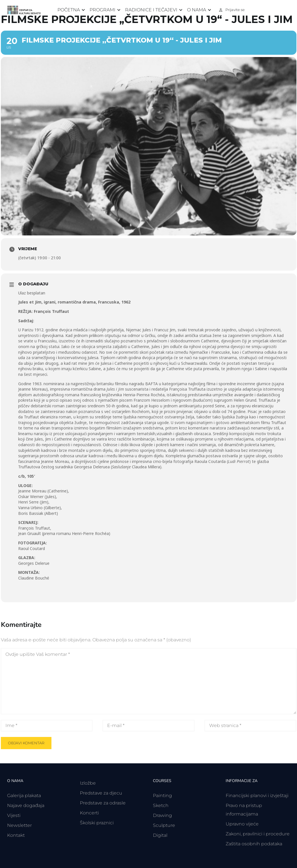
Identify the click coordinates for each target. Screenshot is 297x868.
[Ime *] (47, 726)
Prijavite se (235, 10)
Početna (69, 10)
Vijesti (14, 815)
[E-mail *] (148, 726)
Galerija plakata (24, 796)
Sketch (161, 805)
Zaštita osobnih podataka (254, 844)
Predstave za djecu (101, 793)
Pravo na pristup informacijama (244, 810)
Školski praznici (97, 823)
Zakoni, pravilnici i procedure (258, 834)
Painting (162, 796)
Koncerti (89, 813)
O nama (197, 10)
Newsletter (19, 825)
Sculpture (164, 825)
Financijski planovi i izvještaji (257, 796)
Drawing (162, 815)
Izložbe (88, 783)
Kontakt (16, 835)
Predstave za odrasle (103, 803)
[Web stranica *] (250, 726)
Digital (160, 835)
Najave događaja (26, 805)
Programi (102, 10)
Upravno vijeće (242, 824)
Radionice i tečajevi (151, 10)
